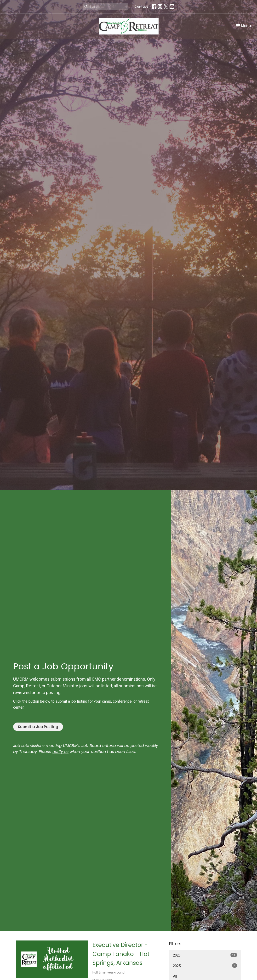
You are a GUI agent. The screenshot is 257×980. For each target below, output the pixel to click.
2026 (205, 955)
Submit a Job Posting (38, 727)
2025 (205, 966)
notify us (60, 752)
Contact (141, 7)
